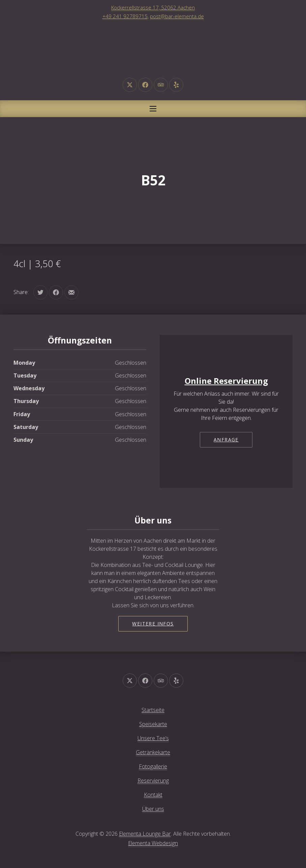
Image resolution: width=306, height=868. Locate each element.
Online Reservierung (226, 381)
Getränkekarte (153, 752)
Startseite (153, 710)
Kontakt (153, 795)
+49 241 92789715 (125, 16)
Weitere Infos (153, 624)
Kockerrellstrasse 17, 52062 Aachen (153, 7)
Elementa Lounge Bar (145, 834)
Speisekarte (153, 724)
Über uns (153, 809)
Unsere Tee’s (153, 738)
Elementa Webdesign (153, 843)
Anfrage (226, 440)
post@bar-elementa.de (177, 16)
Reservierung (153, 781)
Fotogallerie (153, 766)
